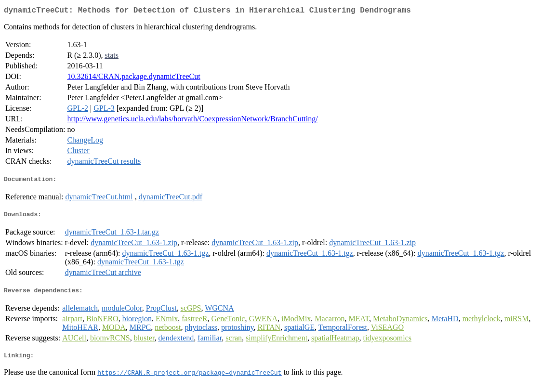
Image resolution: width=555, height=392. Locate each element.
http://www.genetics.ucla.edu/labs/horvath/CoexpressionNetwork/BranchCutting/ (192, 121)
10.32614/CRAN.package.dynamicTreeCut (133, 78)
